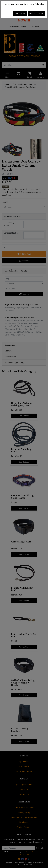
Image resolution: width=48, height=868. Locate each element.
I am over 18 (20, 13)
